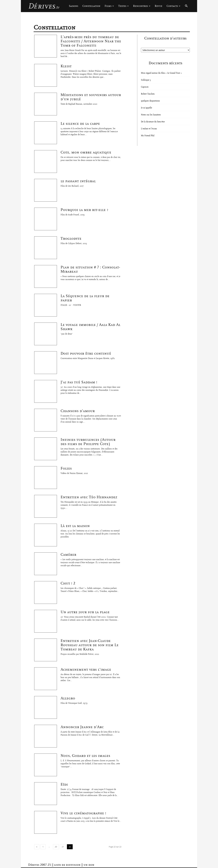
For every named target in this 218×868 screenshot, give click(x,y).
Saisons (73, 6)
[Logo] (44, 6)
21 (63, 847)
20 (56, 847)
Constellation (91, 6)
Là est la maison (75, 526)
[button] (186, 6)
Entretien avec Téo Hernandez (89, 497)
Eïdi (64, 784)
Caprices (145, 87)
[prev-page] (37, 847)
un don (89, 865)
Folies (66, 468)
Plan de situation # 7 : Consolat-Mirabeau (90, 269)
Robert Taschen (148, 94)
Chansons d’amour (78, 411)
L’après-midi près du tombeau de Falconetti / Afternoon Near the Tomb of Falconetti (91, 41)
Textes (123, 6)
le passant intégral (78, 181)
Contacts (173, 6)
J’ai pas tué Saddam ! (79, 382)
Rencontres (142, 6)
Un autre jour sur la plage (85, 612)
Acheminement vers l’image (86, 669)
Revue (159, 6)
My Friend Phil (148, 136)
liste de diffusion (67, 865)
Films (109, 6)
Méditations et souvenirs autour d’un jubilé (91, 97)
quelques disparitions (150, 101)
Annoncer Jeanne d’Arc (82, 727)
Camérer (68, 555)
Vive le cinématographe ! (83, 813)
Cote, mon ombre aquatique (86, 152)
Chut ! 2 (68, 583)
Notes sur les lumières (151, 115)
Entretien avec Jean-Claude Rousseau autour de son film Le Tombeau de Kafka (90, 645)
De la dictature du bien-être (153, 122)
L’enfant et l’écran (149, 129)
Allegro (68, 698)
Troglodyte (71, 238)
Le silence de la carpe (80, 124)
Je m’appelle (146, 108)
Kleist (66, 66)
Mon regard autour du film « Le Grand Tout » (161, 73)
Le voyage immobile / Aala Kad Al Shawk (90, 327)
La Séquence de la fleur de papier (85, 298)
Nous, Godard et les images (85, 756)
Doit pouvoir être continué (86, 353)
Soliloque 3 (146, 80)
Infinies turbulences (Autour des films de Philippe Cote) (88, 442)
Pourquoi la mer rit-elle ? (84, 210)
